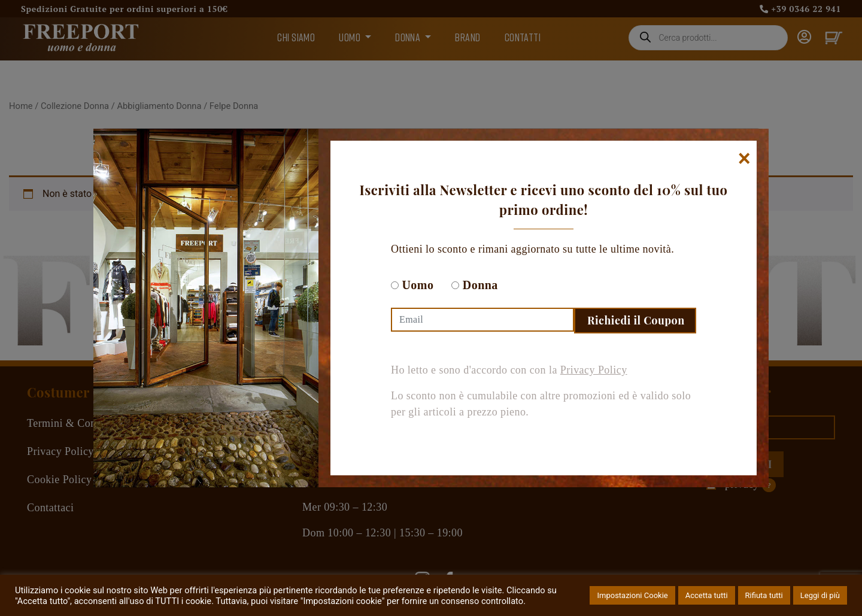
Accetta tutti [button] (707, 595)
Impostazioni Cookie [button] (632, 595)
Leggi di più (820, 595)
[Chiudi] (744, 159)
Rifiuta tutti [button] (764, 595)
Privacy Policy (594, 370)
